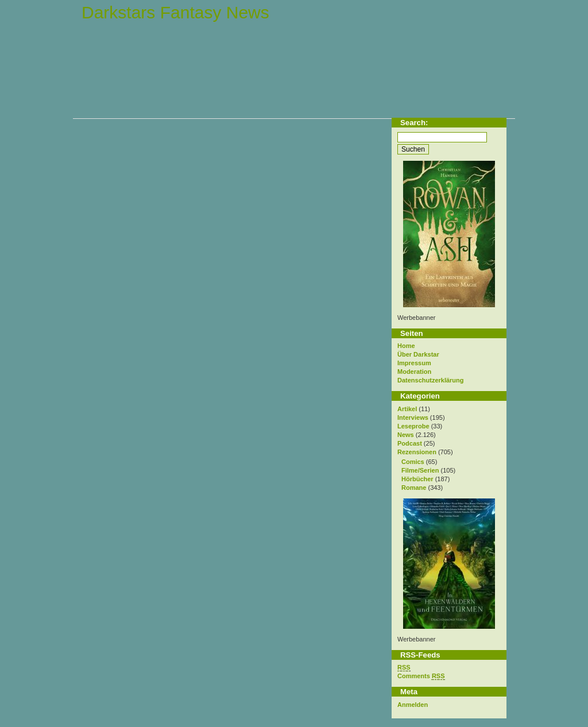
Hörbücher (417, 479)
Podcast (410, 443)
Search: (414, 123)
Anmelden (413, 705)
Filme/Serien (420, 470)
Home (406, 346)
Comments (421, 676)
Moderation (414, 372)
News (406, 435)
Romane (414, 488)
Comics (413, 462)
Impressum (414, 363)
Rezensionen (417, 452)
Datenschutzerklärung (431, 380)
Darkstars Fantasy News (175, 12)
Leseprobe (413, 426)
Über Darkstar (418, 354)
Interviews (413, 417)
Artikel (407, 409)
